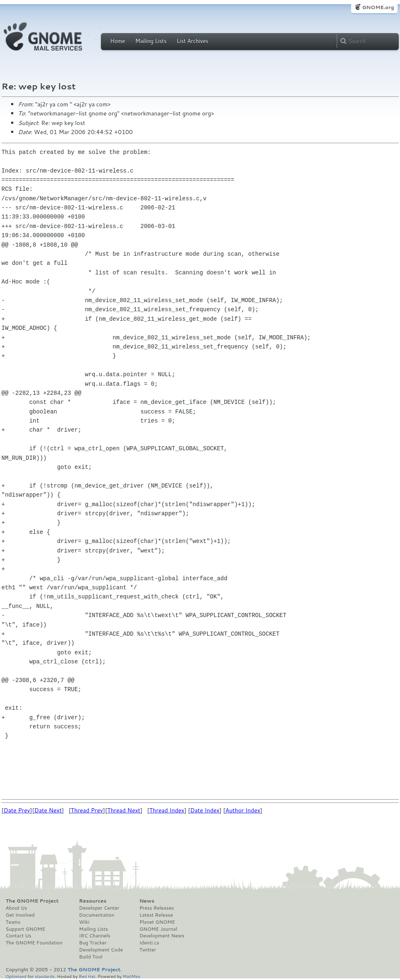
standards (45, 976)
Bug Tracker (93, 943)
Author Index (243, 810)
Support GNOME (26, 929)
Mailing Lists (151, 41)
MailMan (132, 976)
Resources (93, 901)
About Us (17, 908)
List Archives (192, 41)
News (147, 901)
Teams (13, 922)
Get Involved (20, 915)
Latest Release (156, 915)
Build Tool (91, 957)
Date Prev (17, 810)
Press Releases (157, 908)
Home (118, 41)
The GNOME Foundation (34, 943)
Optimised (16, 976)
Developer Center (99, 908)
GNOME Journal (158, 929)
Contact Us (19, 936)
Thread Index (167, 810)
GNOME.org (378, 7)
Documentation (97, 915)
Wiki (84, 922)
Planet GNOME (157, 922)
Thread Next (124, 810)
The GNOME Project (32, 901)
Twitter (148, 950)
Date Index (205, 810)
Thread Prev (87, 810)
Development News (162, 936)
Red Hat (87, 976)
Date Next (48, 810)
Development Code (101, 950)
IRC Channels (95, 936)
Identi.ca (149, 943)
